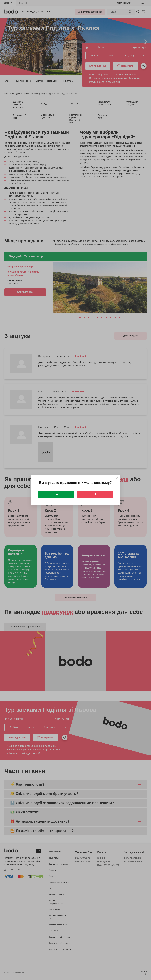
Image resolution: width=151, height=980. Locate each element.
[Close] (117, 478)
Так (56, 494)
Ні (95, 494)
